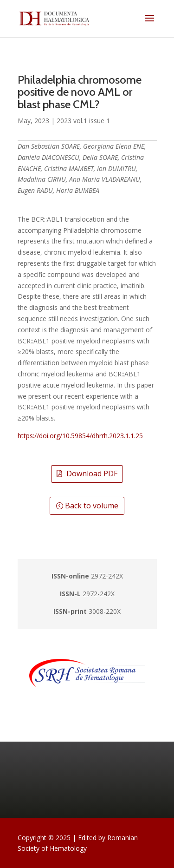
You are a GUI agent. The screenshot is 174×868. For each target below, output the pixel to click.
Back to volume (92, 506)
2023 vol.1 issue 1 (83, 121)
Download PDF (92, 473)
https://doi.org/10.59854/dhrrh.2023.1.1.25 (80, 436)
